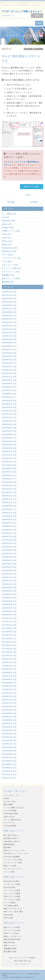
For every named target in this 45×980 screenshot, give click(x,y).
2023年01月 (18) (9, 411)
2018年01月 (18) (9, 615)
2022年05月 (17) (9, 438)
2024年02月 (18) (9, 367)
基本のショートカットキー (15, 850)
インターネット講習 (12, 884)
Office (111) (7, 241)
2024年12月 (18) (9, 333)
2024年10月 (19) (9, 339)
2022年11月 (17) (9, 417)
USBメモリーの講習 (12, 896)
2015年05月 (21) (9, 723)
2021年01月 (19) (9, 492)
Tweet (28, 195)
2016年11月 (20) (9, 662)
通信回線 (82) (8, 282)
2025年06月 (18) (9, 312)
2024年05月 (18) (9, 356)
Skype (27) (7, 244)
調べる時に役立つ (11, 835)
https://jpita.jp (25, 961)
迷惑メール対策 (10, 866)
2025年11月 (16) (9, 295)
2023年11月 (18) (9, 377)
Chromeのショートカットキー (16, 853)
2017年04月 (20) (9, 645)
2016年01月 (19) (9, 696)
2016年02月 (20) (9, 693)
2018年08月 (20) (9, 591)
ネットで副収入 (10, 903)
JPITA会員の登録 (11, 814)
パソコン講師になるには (14, 808)
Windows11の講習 (11, 881)
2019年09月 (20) (9, 547)
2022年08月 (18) (9, 428)
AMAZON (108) (9, 221)
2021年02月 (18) (9, 489)
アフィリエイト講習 (12, 900)
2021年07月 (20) (9, 472)
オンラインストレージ (13, 869)
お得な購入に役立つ (12, 841)
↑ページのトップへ (12, 795)
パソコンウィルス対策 (13, 863)
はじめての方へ (10, 801)
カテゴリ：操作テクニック (33, 49)
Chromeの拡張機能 (12, 857)
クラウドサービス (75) (11, 258)
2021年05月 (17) (9, 479)
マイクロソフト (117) (11, 272)
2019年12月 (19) (9, 536)
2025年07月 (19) (9, 309)
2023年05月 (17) (9, 397)
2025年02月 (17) (9, 326)
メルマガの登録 (10, 811)
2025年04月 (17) (9, 319)
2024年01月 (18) (9, 370)
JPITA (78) (7, 234)
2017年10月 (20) (9, 625)
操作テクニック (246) (11, 279)
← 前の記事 (9, 202)
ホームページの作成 (12, 930)
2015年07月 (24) (9, 717)
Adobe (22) (7, 224)
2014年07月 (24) (9, 757)
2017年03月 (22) (9, 649)
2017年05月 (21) (9, 642)
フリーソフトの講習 (12, 890)
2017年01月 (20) (9, 656)
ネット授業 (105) (9, 214)
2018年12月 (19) (9, 577)
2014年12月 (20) (9, 740)
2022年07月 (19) (9, 431)
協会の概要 (8, 805)
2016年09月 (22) (9, 669)
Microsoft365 (9, 887)
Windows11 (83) (9, 251)
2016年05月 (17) (9, 683)
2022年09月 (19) (9, 424)
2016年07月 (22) (9, 676)
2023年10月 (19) (9, 380)
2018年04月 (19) (9, 605)
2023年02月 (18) (9, 407)
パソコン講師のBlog (12, 820)
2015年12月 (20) (9, 700)
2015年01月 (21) (9, 737)
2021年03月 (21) (9, 485)
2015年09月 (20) (9, 710)
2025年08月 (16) (9, 305)
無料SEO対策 (9, 942)
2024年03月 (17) (9, 363)
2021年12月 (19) (9, 455)
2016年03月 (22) (9, 689)
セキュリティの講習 (12, 893)
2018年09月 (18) (9, 588)
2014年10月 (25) (9, 747)
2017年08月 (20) (9, 632)
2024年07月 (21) (9, 350)
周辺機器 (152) (8, 275)
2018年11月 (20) (9, 581)
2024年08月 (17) (9, 346)
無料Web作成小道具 (12, 939)
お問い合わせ (9, 817)
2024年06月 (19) (9, 353)
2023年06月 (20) (9, 394)
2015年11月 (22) (9, 703)
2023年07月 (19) (9, 390)
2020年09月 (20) (9, 506)
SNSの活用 (8, 915)
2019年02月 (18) (9, 571)
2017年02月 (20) (9, 652)
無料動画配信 (9, 844)
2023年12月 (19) (9, 373)
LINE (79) (6, 238)
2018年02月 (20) (9, 611)
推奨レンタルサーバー (13, 936)
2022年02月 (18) (9, 448)
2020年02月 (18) (9, 530)
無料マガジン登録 (32, 187)
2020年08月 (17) (9, 509)
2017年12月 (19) (9, 618)
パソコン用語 (9, 872)
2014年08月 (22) (9, 754)
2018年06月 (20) (9, 598)
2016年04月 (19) (9, 686)
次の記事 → (36, 202)
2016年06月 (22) (9, 679)
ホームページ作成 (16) (11, 268)
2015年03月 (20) (9, 730)
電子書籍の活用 (10, 952)
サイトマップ (9, 823)
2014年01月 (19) (9, 778)
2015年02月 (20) (9, 734)
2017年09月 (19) (9, 628)
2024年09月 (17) (9, 343)
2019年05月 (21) (9, 560)
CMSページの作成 (11, 933)
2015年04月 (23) (9, 727)
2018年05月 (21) (9, 601)
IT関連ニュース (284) (11, 231)
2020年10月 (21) (9, 502)
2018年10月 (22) (9, 584)
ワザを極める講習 (11, 906)
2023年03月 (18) (9, 404)
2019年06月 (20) (9, 557)
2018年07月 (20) (9, 594)
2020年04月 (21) (9, 523)
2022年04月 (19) (9, 441)
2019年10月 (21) (9, 543)
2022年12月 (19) (9, 414)
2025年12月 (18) (9, 292)
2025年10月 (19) (9, 299)
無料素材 (7, 847)
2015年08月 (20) (9, 713)
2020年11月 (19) (9, 499)
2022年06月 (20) (9, 434)
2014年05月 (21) (9, 764)
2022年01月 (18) (9, 451)
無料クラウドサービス (13, 909)
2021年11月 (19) (9, 458)
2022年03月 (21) (9, 445)
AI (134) (5, 217)
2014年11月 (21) (9, 744)
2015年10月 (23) (9, 706)
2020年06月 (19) (9, 516)
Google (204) (8, 227)
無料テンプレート (11, 946)
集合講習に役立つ (11, 838)
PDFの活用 (8, 918)
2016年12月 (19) (9, 659)
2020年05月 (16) (9, 519)
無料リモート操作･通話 (13, 912)
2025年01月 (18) (9, 329)
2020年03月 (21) (9, 526)
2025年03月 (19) (9, 322)
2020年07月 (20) (9, 513)
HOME (6, 798)
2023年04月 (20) (9, 401)
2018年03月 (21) (9, 608)
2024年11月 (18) (9, 336)
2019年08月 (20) (9, 550)
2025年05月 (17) (9, 316)
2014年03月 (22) (9, 771)
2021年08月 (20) (9, 468)
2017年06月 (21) (9, 639)
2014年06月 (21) (9, 761)
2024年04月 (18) (9, 360)
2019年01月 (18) (9, 574)
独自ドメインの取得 (12, 927)
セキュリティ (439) (10, 265)
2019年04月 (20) (9, 564)
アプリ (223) (7, 255)
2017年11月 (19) (9, 622)
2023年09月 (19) (9, 384)
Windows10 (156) (10, 248)
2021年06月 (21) (9, 475)
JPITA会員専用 (10, 826)
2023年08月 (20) (9, 387)
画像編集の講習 (10, 949)
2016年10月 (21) (9, 666)
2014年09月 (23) (9, 751)
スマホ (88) (7, 261)
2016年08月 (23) (9, 673)
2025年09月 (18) (9, 302)
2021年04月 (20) (9, 482)
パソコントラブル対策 (13, 860)
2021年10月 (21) (9, 462)
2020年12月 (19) (9, 496)
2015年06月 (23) (9, 720)
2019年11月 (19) (9, 540)
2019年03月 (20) (9, 567)
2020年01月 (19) (9, 533)
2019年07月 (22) (9, 554)
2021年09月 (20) (9, 465)
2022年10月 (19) (9, 421)
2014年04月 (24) (9, 768)
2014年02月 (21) (9, 774)
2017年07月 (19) (9, 635)
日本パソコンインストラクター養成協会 (23, 974)
